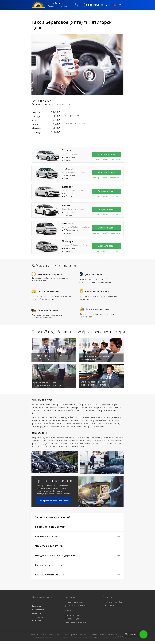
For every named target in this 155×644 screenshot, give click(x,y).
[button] (107, 175)
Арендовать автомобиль (75, 626)
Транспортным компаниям (76, 609)
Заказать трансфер (73, 618)
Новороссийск (38, 613)
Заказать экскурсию (73, 622)
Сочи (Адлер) (38, 620)
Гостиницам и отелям (74, 605)
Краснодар (37, 609)
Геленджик (37, 616)
